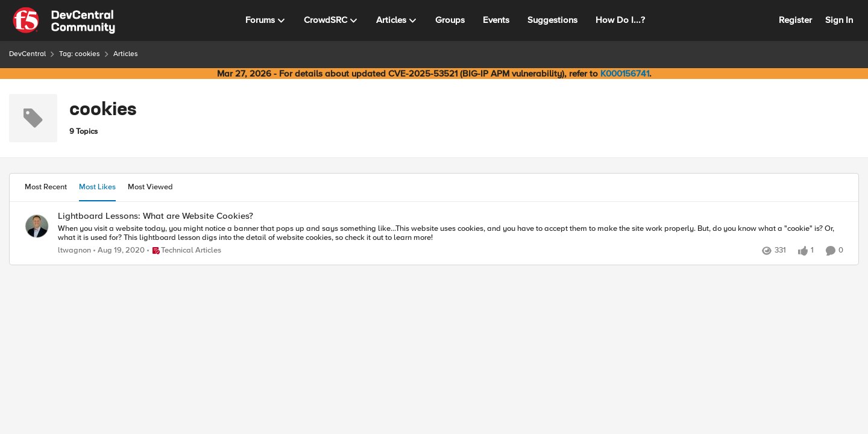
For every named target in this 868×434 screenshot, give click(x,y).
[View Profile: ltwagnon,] (37, 226)
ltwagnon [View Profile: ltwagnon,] (74, 250)
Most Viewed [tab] (150, 187)
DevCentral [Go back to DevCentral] (27, 54)
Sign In (839, 20)
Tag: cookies (80, 54)
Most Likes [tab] (97, 187)
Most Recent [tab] (46, 187)
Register (795, 20)
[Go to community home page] (64, 20)
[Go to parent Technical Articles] (184, 251)
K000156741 (625, 74)
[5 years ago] (119, 251)
